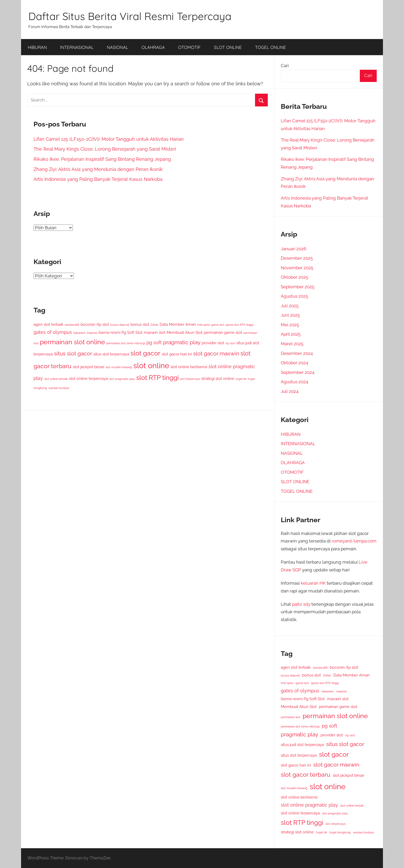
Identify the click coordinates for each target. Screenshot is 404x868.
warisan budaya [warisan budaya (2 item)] (59, 388)
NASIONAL (118, 47)
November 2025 (297, 268)
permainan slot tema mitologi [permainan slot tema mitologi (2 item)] (126, 343)
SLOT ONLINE (228, 47)
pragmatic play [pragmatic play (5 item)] (182, 342)
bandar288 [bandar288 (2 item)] (72, 325)
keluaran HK (313, 583)
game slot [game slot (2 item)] (218, 325)
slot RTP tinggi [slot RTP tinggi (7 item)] (157, 378)
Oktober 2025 (294, 277)
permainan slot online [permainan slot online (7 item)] (72, 342)
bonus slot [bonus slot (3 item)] (140, 324)
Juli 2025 (290, 306)
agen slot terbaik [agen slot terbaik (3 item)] (48, 324)
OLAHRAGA (153, 47)
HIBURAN (37, 47)
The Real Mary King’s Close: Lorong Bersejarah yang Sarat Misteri (105, 149)
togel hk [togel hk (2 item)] (241, 379)
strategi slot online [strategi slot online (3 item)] (218, 378)
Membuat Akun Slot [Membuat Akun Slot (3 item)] (185, 332)
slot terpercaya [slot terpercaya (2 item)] (190, 379)
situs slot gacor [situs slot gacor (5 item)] (73, 354)
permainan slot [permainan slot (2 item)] (291, 717)
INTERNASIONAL (77, 47)
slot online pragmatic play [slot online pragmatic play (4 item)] (309, 805)
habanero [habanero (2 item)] (80, 333)
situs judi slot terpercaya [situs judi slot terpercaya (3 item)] (302, 745)
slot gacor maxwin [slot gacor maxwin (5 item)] (216, 354)
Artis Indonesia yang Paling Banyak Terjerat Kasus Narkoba (98, 179)
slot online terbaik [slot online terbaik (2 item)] (56, 379)
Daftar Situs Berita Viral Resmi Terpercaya (130, 16)
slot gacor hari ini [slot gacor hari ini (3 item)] (177, 354)
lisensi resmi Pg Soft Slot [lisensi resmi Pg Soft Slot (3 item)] (120, 332)
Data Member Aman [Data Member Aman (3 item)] (178, 324)
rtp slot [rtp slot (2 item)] (230, 343)
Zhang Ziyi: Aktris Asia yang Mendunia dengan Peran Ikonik (98, 169)
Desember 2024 (297, 353)
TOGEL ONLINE (271, 47)
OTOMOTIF (189, 47)
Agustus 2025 (294, 296)
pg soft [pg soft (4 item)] (154, 343)
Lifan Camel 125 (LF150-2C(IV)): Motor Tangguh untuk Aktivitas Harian (109, 139)
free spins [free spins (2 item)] (204, 325)
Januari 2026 (294, 249)
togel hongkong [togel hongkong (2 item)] (340, 832)
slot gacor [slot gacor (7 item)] (145, 353)
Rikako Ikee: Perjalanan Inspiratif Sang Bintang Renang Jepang (102, 159)
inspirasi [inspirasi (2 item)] (92, 333)
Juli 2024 (290, 391)
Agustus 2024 (294, 382)
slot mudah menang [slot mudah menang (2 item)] (119, 367)
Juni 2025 (290, 315)
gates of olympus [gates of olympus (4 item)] (53, 332)
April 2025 (291, 334)
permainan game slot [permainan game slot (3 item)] (223, 332)
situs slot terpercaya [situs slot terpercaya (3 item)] (111, 354)
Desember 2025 (297, 258)
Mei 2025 (290, 325)
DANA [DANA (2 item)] (154, 325)
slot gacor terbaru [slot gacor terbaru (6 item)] (306, 774)
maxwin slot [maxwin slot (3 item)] (155, 332)
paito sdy (301, 604)
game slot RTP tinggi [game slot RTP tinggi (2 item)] (239, 325)
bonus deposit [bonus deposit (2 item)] (120, 325)
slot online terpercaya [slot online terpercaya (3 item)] (88, 378)
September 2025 (298, 287)
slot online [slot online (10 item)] (151, 365)
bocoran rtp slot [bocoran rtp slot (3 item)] (95, 324)
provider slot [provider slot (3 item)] (213, 343)
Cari (285, 66)
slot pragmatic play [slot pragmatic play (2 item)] (122, 379)
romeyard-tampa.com (354, 541)
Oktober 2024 (294, 363)
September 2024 (298, 372)
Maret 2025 (292, 344)
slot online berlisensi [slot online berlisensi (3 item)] (189, 367)
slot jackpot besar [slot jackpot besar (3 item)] (89, 367)
